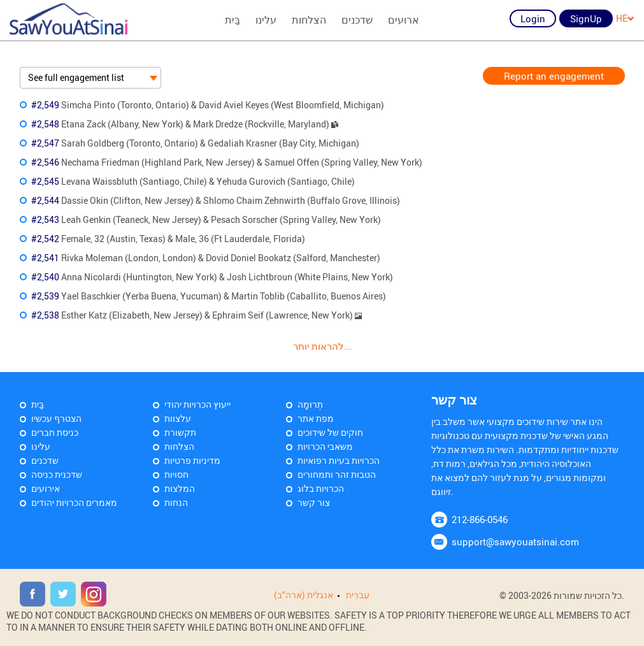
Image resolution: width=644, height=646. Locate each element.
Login (533, 18)
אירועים (46, 488)
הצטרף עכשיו (56, 418)
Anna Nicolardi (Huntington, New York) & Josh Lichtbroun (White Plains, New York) (212, 277)
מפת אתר (316, 418)
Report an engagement (554, 76)
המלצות (180, 488)
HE (625, 18)
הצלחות (309, 20)
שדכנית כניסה (57, 474)
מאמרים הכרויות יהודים (74, 502)
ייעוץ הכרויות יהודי (197, 404)
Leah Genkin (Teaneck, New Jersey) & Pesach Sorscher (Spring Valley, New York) (206, 219)
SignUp (586, 18)
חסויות (176, 474)
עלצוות (178, 418)
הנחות (176, 502)
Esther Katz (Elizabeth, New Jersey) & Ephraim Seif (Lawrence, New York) (197, 315)
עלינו (266, 20)
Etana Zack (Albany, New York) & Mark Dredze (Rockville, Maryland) (185, 124)
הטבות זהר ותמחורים (337, 474)
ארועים (404, 20)
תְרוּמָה (310, 404)
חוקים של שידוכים (330, 432)
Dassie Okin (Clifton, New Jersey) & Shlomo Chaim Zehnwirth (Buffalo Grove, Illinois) (216, 200)
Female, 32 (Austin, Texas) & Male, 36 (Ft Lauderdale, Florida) (168, 239)
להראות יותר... (322, 346)
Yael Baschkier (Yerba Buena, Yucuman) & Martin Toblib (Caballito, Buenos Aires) (209, 296)
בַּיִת (233, 20)
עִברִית (358, 595)
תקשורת (180, 432)
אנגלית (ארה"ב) (304, 595)
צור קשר (314, 502)
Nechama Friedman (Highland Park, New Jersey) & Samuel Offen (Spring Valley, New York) (227, 162)
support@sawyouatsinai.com (515, 542)
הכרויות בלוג (321, 488)
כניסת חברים (55, 432)
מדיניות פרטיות (192, 460)
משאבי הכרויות (325, 446)
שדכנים (357, 20)
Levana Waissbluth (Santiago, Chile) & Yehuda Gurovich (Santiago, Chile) (193, 181)
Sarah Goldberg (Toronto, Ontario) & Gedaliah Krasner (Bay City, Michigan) (195, 143)
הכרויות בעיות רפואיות (339, 460)
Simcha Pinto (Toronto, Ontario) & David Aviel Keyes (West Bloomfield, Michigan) (208, 105)
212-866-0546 (480, 519)
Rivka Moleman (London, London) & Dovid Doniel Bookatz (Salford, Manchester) (206, 258)
